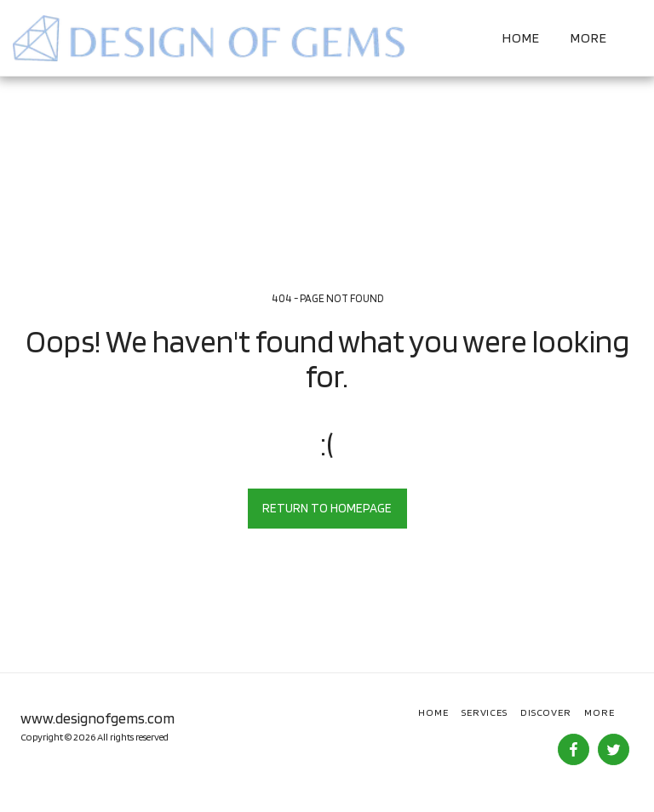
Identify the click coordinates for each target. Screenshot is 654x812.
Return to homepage (327, 508)
